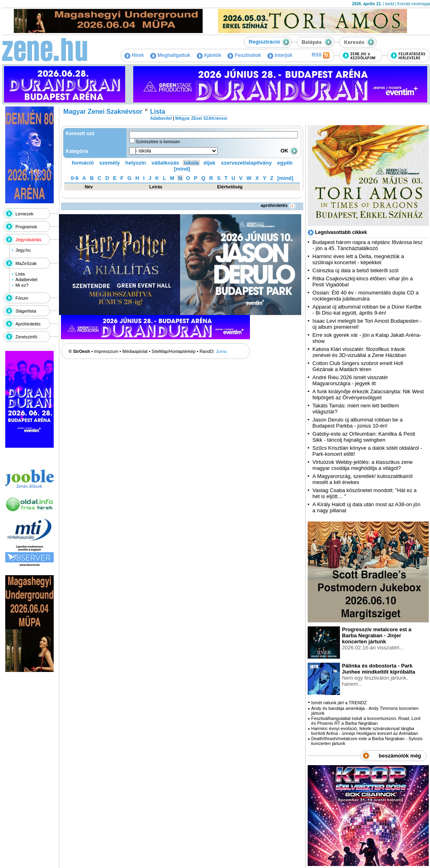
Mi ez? (22, 285)
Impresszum (106, 351)
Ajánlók (209, 55)
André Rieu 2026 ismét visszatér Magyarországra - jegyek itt (350, 380)
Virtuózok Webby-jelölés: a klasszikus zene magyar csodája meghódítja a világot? (363, 465)
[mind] (182, 169)
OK (289, 151)
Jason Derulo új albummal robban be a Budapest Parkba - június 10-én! (358, 423)
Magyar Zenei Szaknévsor (103, 112)
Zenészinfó (26, 337)
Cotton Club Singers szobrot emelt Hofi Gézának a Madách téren (358, 366)
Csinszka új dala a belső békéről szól (356, 270)
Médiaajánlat (135, 351)
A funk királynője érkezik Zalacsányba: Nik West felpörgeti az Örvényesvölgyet (368, 394)
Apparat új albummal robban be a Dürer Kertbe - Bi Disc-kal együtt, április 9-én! (367, 310)
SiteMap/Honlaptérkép (173, 351)
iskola (191, 163)
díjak (210, 163)
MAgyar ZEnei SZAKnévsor (201, 118)
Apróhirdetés (28, 324)
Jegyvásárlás (28, 240)
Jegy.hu (23, 250)
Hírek (134, 55)
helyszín (135, 163)
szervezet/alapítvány (246, 163)
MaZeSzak (26, 263)
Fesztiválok (244, 55)
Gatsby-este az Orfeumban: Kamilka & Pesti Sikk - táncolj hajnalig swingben (364, 437)
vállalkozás (165, 163)
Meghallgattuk (170, 55)
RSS (321, 55)
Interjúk (280, 55)
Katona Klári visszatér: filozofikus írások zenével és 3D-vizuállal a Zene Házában (360, 352)
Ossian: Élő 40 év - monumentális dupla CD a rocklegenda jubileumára (366, 296)
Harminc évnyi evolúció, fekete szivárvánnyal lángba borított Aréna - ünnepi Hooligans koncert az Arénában (365, 731)
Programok (26, 227)
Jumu (221, 351)
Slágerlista (26, 311)
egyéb (285, 163)
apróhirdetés (278, 205)
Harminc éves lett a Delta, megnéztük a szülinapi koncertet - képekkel (358, 259)
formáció (83, 163)
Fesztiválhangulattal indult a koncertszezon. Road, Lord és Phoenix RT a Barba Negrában (366, 721)
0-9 (74, 178)
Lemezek (24, 214)
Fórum (22, 298)
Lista (20, 274)
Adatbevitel (26, 280)
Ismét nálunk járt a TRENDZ (339, 703)
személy (110, 163)
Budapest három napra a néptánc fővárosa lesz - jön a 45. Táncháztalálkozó (368, 245)
